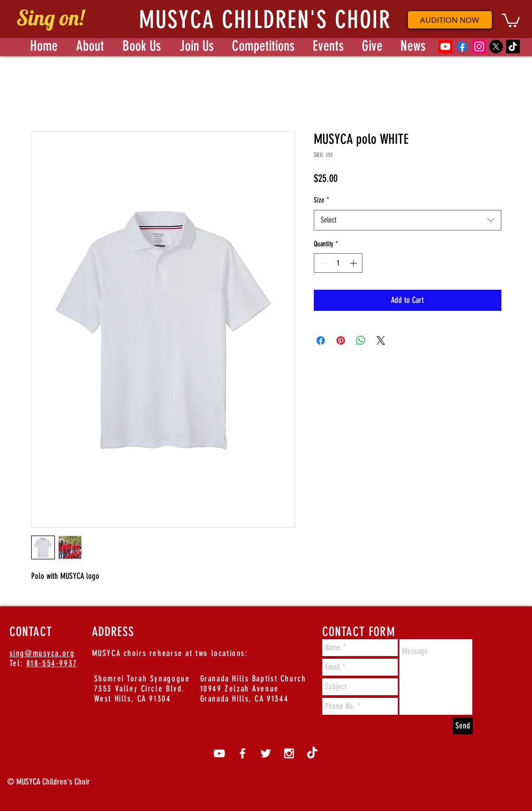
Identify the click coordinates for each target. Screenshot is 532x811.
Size (321, 200)
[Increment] (354, 263)
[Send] (463, 726)
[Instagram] (479, 47)
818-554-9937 (52, 663)
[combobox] (408, 220)
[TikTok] (513, 47)
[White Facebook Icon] (242, 753)
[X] (496, 47)
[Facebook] (462, 47)
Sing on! (50, 17)
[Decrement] (322, 263)
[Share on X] (381, 340)
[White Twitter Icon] (266, 753)
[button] (511, 20)
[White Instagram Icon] (289, 753)
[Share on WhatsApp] (361, 340)
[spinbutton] (338, 263)
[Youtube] (445, 47)
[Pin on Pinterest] (341, 340)
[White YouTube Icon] (219, 753)
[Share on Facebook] (321, 340)
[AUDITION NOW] (450, 20)
